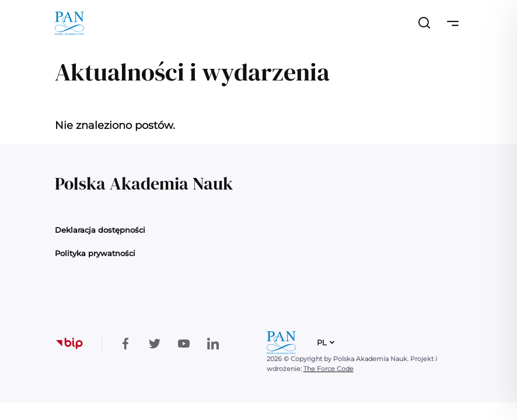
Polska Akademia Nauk (144, 183)
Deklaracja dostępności (100, 230)
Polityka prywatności (95, 253)
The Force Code (329, 369)
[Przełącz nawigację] (453, 23)
